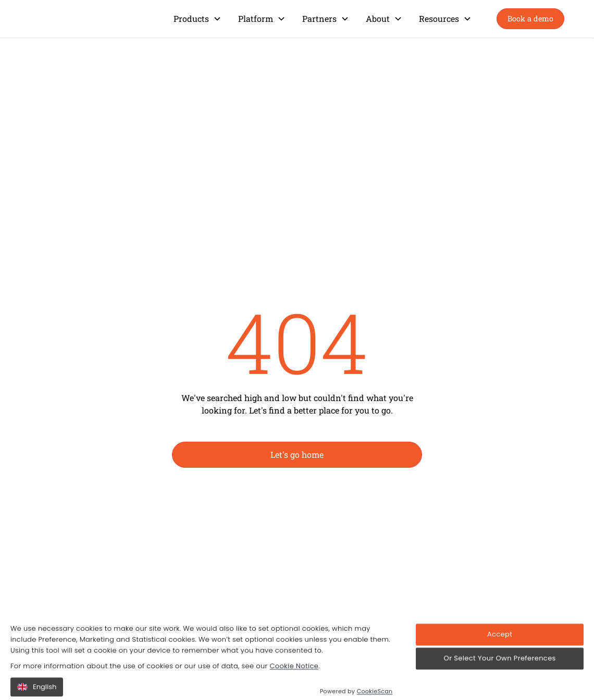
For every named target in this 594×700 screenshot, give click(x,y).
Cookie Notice (294, 680)
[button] (197, 19)
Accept (500, 649)
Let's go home (297, 454)
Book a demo (530, 18)
